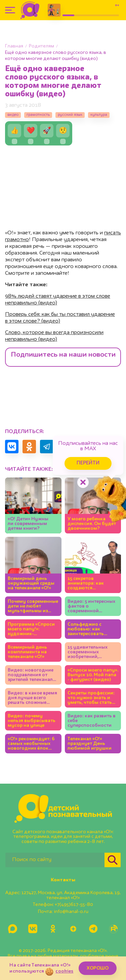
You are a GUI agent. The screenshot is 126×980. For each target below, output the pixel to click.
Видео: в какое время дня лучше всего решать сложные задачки (32, 698)
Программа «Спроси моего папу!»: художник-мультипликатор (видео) (31, 629)
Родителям (41, 46)
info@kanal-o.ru (71, 912)
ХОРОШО (98, 968)
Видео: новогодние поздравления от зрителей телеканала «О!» (32, 675)
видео (13, 115)
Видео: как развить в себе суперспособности (92, 721)
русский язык (70, 115)
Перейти (88, 463)
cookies (64, 971)
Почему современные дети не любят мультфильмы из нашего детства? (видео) (33, 606)
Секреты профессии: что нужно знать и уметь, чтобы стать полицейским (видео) (93, 698)
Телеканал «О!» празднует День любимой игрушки (90, 744)
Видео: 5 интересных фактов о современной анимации (91, 606)
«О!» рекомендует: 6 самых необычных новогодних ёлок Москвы (31, 744)
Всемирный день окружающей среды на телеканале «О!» (31, 583)
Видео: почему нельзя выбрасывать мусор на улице (32, 721)
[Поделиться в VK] (12, 447)
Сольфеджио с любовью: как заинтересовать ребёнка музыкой (88, 629)
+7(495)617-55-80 (74, 905)
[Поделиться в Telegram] (47, 447)
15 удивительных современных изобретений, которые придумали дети (92, 652)
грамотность (38, 115)
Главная (14, 46)
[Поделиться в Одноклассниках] (29, 447)
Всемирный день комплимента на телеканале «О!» (27, 652)
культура (99, 115)
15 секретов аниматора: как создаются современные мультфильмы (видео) (86, 583)
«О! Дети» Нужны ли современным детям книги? (28, 524)
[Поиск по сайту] (55, 860)
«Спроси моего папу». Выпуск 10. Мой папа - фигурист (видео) (93, 675)
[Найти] (113, 860)
